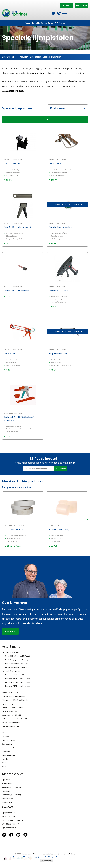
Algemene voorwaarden (12, 787)
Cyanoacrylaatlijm (9, 748)
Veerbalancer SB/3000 (11, 715)
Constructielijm (8, 740)
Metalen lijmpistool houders (14, 696)
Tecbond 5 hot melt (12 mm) (17, 675)
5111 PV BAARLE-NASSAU (13, 820)
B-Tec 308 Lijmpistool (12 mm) (17, 656)
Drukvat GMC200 (9, 711)
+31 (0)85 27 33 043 (10, 824)
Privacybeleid (8, 802)
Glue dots (6, 733)
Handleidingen (8, 783)
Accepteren (47, 861)
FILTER (45, 120)
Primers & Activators (11, 692)
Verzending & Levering (11, 795)
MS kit (5, 767)
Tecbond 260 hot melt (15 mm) (18, 682)
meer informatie (72, 857)
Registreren (81, 5)
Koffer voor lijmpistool (11, 723)
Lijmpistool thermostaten (13, 707)
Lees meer (10, 631)
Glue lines (6, 736)
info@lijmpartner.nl (9, 828)
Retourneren (7, 798)
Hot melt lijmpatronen (11, 671)
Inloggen (67, 5)
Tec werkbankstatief (11, 726)
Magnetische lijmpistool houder (15, 700)
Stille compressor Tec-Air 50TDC (16, 719)
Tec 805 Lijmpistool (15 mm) (16, 660)
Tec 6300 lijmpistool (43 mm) (17, 667)
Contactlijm (7, 744)
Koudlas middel (8, 755)
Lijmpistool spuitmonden (12, 704)
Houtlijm (5, 759)
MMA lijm (6, 763)
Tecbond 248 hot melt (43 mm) (18, 686)
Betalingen (7, 791)
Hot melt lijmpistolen (11, 652)
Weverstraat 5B (9, 816)
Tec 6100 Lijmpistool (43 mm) (17, 663)
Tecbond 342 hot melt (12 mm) (18, 679)
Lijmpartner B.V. (9, 813)
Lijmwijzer (6, 780)
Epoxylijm (6, 751)
